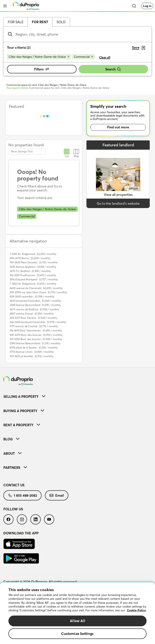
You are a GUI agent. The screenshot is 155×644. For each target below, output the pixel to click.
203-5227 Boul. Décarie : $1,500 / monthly (33, 318)
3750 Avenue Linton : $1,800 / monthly (32, 352)
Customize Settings (77, 634)
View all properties (118, 195)
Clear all (105, 57)
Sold (61, 22)
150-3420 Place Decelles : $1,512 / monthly (34, 262)
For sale (16, 22)
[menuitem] (77, 396)
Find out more (118, 127)
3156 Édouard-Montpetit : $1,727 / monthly (34, 279)
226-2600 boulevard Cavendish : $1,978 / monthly (38, 322)
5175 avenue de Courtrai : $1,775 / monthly (34, 326)
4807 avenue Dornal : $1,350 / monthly (32, 314)
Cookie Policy (136, 610)
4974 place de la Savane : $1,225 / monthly (34, 348)
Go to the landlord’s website (118, 203)
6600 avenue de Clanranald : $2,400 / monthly (36, 288)
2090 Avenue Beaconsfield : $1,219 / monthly (35, 343)
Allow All (77, 621)
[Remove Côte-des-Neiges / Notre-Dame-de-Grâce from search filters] (39, 57)
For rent (40, 22)
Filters (42, 69)
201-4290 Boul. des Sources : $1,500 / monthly (36, 339)
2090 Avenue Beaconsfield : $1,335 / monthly (35, 305)
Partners (15, 468)
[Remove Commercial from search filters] (84, 57)
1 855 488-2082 (22, 495)
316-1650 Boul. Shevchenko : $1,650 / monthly (36, 330)
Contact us (14, 485)
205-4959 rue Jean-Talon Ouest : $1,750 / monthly (38, 292)
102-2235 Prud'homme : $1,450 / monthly (33, 275)
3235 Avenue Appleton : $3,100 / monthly (33, 267)
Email (57, 495)
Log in (147, 6)
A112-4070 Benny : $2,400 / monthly (30, 258)
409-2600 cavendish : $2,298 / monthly (32, 296)
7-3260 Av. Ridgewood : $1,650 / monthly (33, 284)
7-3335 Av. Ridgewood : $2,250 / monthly (33, 254)
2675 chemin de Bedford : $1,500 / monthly (34, 309)
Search (113, 69)
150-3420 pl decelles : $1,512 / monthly (31, 356)
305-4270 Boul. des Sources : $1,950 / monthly (36, 335)
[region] (77, 613)
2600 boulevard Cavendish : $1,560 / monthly (35, 301)
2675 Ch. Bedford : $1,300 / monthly (30, 271)
